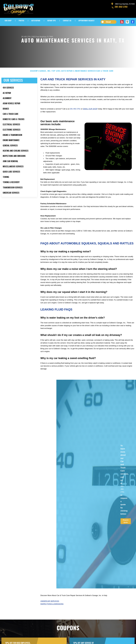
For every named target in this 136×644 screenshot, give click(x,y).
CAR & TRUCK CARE (105, 80)
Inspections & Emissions (52, 613)
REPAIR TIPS (52, 21)
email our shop (90, 118)
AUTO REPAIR (36, 21)
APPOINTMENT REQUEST (87, 21)
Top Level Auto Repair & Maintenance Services (74, 80)
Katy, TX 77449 (48, 37)
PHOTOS (21, 21)
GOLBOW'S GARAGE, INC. (41, 80)
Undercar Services (50, 610)
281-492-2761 (121, 7)
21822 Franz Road (37, 37)
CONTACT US (67, 21)
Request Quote (126, 530)
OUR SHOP (8, 21)
